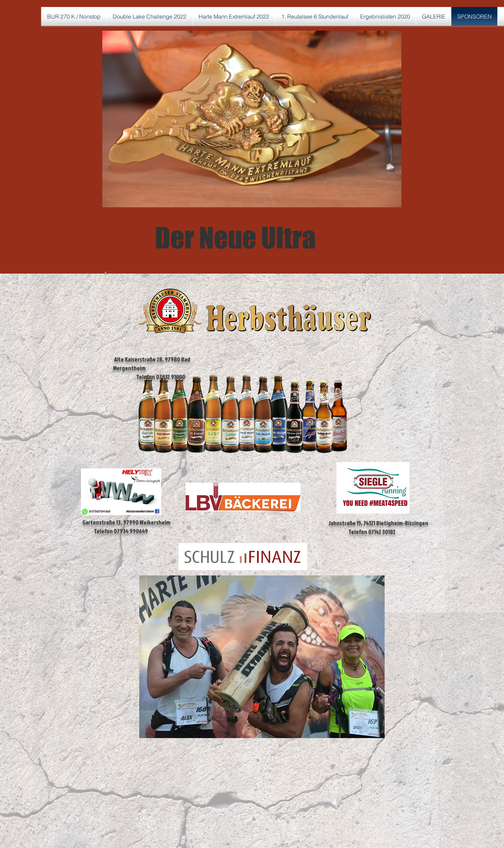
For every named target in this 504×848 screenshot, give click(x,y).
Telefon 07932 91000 (149, 377)
